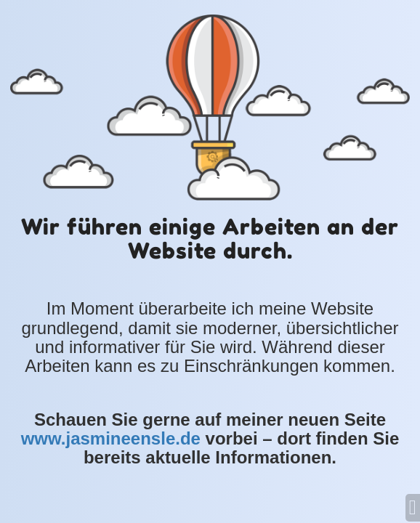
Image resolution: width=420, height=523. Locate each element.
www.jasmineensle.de (111, 438)
